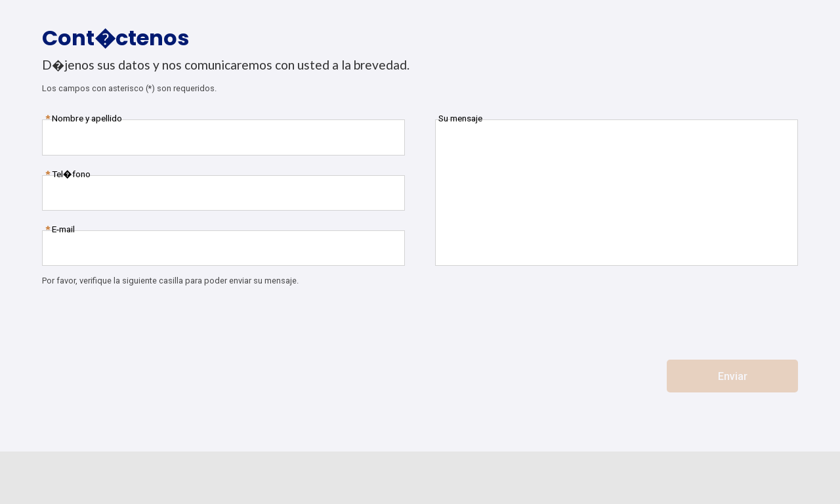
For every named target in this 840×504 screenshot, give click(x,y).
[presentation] (142, 321)
